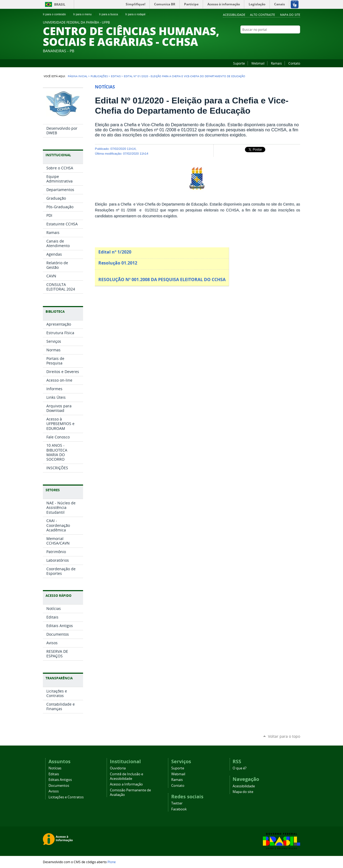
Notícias (55, 768)
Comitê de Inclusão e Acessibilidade (126, 776)
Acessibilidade (234, 15)
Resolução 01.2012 (118, 263)
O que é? (240, 768)
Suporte (239, 63)
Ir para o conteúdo (57, 14)
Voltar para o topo (284, 736)
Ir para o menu (85, 14)
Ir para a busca (111, 14)
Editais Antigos (60, 780)
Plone (112, 862)
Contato (294, 63)
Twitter (177, 803)
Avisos (54, 791)
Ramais (276, 63)
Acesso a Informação (126, 784)
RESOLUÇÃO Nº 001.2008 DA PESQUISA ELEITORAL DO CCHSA (162, 280)
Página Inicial (78, 76)
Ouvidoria (118, 768)
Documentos (59, 786)
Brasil (60, 4)
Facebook (291, 40)
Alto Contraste (262, 15)
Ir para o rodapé (138, 14)
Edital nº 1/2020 (115, 252)
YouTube (284, 40)
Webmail (258, 63)
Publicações (99, 76)
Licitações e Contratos (66, 797)
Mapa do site (290, 15)
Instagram (297, 40)
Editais (116, 76)
